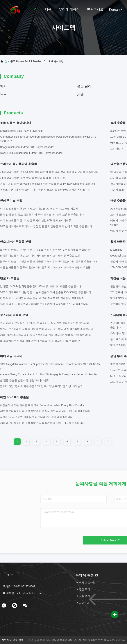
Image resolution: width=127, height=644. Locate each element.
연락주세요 (95, 9)
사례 (81, 95)
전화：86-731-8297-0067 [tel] (19, 586)
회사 (3, 86)
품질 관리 (84, 86)
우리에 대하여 (69, 9)
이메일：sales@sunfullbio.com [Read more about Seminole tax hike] (22, 593)
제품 (48, 9)
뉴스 (3, 95)
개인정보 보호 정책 (12, 640)
